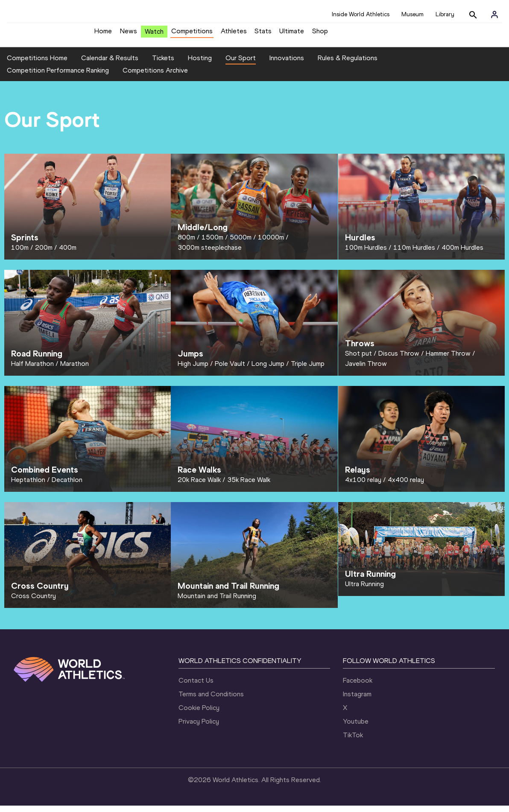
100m (20, 254)
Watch (154, 35)
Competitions (192, 34)
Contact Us (196, 687)
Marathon (75, 370)
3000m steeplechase (210, 254)
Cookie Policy (199, 714)
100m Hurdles (366, 254)
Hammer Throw (448, 360)
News (129, 34)
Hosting (200, 64)
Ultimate (292, 34)
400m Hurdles (462, 254)
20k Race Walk (199, 486)
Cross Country (34, 602)
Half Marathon (32, 370)
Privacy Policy (199, 728)
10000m (271, 244)
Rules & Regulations (348, 64)
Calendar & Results (110, 64)
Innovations (287, 64)
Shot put (358, 360)
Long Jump (268, 370)
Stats (263, 34)
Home (103, 34)
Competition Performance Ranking (58, 77)
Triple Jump (308, 370)
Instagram (357, 700)
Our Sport (241, 64)
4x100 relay (363, 486)
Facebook (358, 687)
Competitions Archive (155, 77)
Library (445, 14)
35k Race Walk (249, 486)
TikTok (353, 741)
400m (68, 254)
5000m (241, 244)
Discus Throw (399, 360)
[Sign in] (494, 15)
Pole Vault (230, 370)
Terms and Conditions (211, 700)
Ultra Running (364, 590)
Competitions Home (37, 64)
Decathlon (67, 486)
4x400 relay (406, 486)
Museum (412, 14)
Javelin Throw (366, 370)
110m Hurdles (414, 254)
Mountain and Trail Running (217, 602)
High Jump (193, 370)
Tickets (163, 64)
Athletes (234, 34)
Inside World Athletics (361, 14)
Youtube (356, 728)
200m (44, 254)
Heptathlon (28, 486)
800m (186, 244)
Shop (320, 34)
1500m (212, 244)
